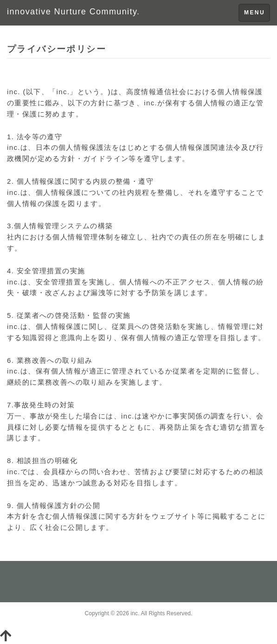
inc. (135, 613)
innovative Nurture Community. (73, 12)
